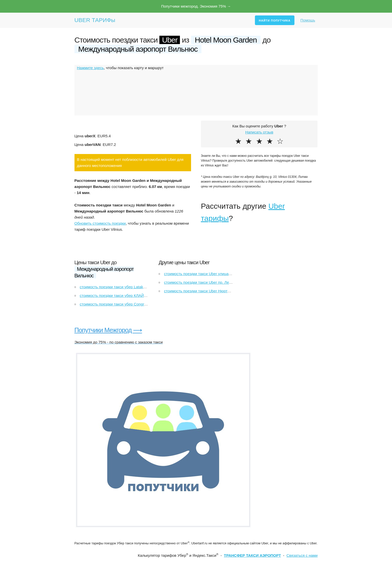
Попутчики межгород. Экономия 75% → (196, 6)
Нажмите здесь (90, 68)
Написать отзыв (259, 132)
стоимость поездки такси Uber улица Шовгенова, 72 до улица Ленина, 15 (228, 274)
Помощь (308, 20)
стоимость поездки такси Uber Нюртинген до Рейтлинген (214, 291)
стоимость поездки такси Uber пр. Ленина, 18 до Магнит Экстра (220, 282)
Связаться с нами (302, 555)
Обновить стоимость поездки (100, 223)
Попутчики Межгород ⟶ (108, 330)
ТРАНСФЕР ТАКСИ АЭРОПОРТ (253, 555)
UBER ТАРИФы (95, 20)
